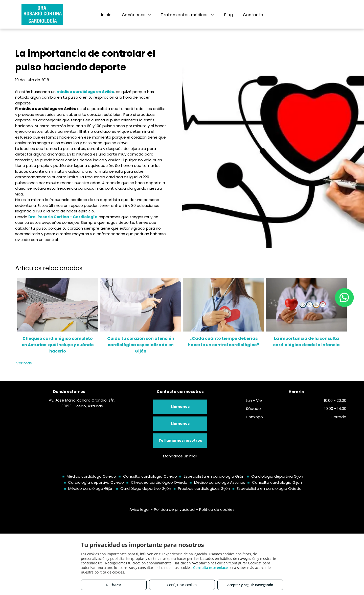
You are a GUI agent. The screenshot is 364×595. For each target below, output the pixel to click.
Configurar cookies (182, 585)
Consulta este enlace (210, 568)
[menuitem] (106, 15)
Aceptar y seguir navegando (250, 585)
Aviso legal (139, 509)
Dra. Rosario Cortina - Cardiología (63, 217)
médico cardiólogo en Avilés (85, 92)
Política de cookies (217, 509)
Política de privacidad (174, 509)
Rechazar (114, 585)
